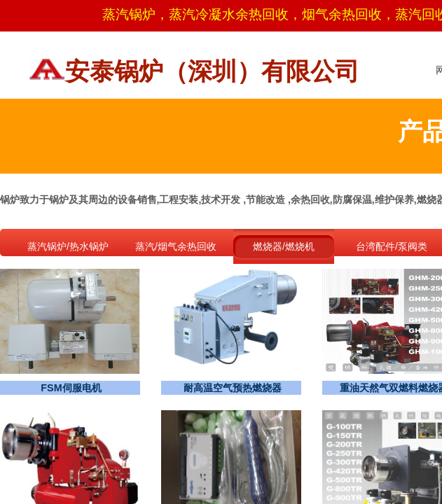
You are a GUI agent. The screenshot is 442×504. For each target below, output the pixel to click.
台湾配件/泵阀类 (392, 246)
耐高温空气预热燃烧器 (233, 388)
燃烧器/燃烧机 (284, 246)
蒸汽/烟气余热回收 (176, 246)
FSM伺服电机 (71, 388)
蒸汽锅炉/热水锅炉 (68, 246)
